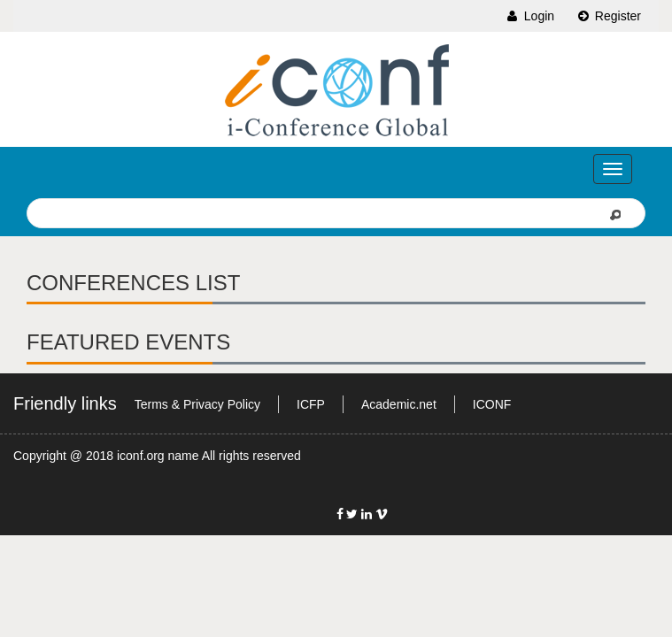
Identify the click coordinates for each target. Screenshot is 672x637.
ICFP (311, 404)
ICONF (492, 404)
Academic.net (399, 404)
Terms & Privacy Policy (197, 404)
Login (529, 16)
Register (608, 16)
